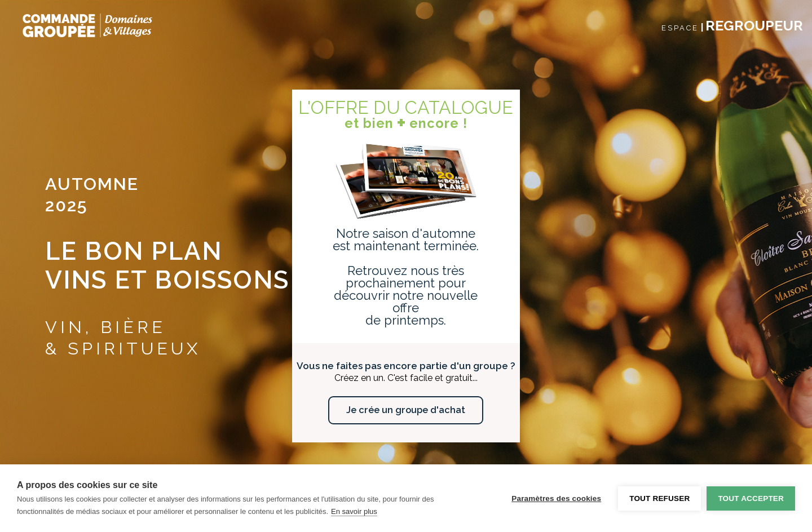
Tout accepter (751, 498)
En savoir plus (354, 511)
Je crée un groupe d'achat (406, 410)
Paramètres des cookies (556, 498)
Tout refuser (659, 498)
